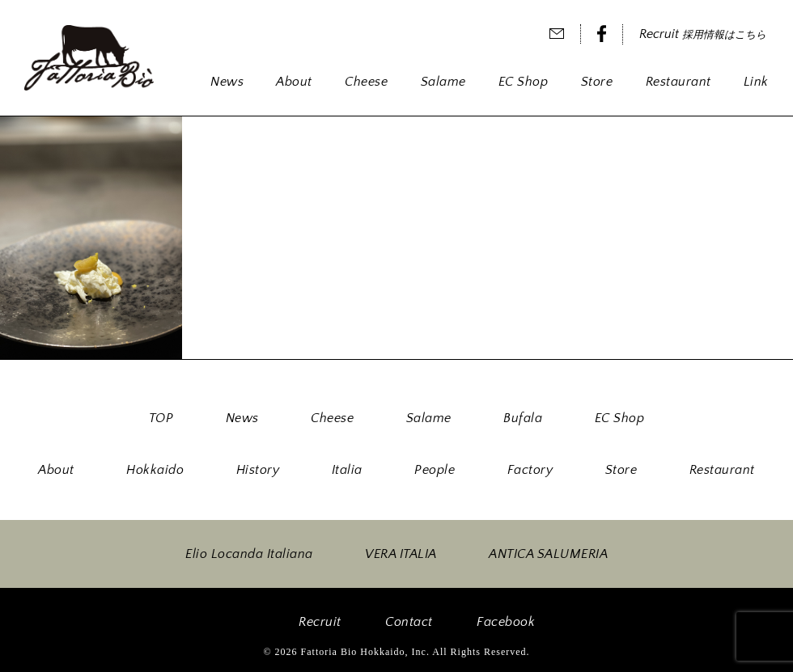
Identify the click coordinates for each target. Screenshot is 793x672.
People (435, 470)
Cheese (366, 82)
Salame (443, 82)
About (294, 82)
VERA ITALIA (401, 554)
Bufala (523, 418)
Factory (530, 470)
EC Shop (524, 82)
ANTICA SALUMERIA (548, 554)
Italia (347, 470)
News (227, 82)
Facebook (506, 622)
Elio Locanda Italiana (249, 554)
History (258, 470)
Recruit (703, 34)
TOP (161, 418)
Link (756, 82)
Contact (409, 622)
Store (597, 82)
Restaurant (679, 82)
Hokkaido (155, 470)
